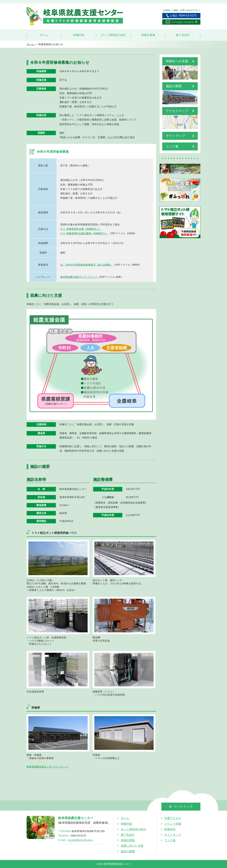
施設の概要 (128, 851)
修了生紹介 (183, 35)
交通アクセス (173, 818)
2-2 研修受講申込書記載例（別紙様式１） (84, 234)
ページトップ (181, 807)
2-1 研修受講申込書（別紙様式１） (81, 229)
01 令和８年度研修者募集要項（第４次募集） (87, 265)
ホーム (44, 35)
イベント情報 (173, 824)
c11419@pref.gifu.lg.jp (80, 840)
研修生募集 (148, 35)
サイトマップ (173, 835)
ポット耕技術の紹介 (113, 35)
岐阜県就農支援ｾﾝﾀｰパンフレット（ (80, 277)
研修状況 (170, 829)
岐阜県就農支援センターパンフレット (48, 767)
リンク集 (170, 840)
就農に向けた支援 (132, 846)
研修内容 (79, 35)
